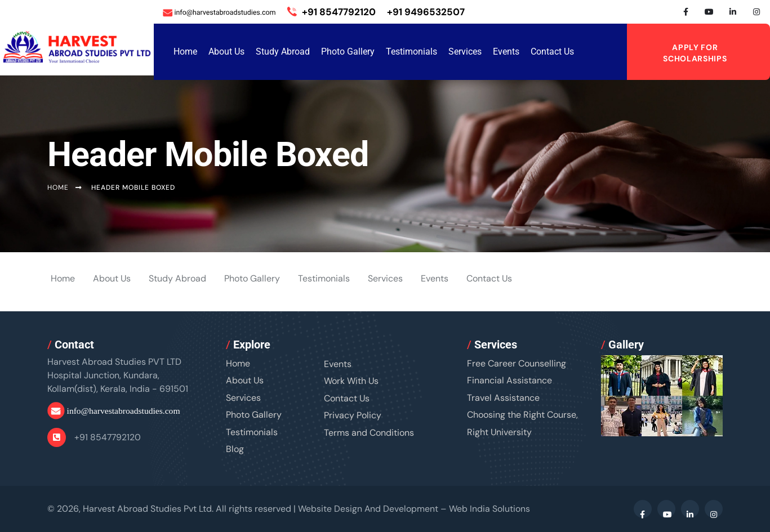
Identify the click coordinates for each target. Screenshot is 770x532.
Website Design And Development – (414, 509)
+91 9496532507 (426, 12)
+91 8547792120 (331, 12)
